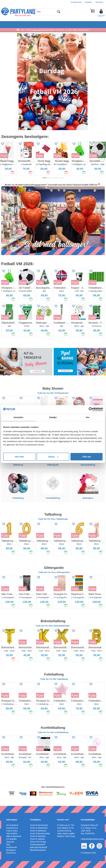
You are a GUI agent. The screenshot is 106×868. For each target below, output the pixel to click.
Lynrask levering (64, 831)
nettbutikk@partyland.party (92, 839)
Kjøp (40, 156)
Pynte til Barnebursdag (40, 833)
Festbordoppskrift (38, 845)
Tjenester (99, 2)
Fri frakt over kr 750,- (66, 825)
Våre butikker (12, 833)
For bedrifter (11, 839)
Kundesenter (76, 2)
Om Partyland (12, 825)
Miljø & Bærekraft (14, 836)
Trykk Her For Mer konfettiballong (53, 732)
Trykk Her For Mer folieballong (54, 679)
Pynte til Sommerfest (39, 825)
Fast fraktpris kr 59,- (66, 828)
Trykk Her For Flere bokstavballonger (53, 626)
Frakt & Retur (12, 831)
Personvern (11, 853)
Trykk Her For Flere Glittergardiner (54, 572)
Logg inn (101, 16)
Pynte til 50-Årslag (38, 842)
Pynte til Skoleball (38, 836)
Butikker (89, 2)
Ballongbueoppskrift (39, 847)
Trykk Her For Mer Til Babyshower (53, 393)
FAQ (8, 845)
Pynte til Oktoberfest (39, 828)
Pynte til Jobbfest (37, 839)
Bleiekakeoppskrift (38, 850)
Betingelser (11, 850)
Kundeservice (12, 828)
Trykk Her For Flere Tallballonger (53, 519)
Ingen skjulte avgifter (66, 833)
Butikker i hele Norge (66, 836)
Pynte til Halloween (38, 831)
